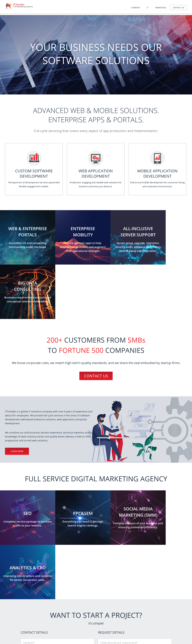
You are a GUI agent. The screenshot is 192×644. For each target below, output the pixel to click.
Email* (27, 566)
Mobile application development (121, 622)
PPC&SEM (152, 619)
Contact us (179, 8)
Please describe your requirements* (119, 534)
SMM (150, 626)
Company (135, 8)
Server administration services (120, 616)
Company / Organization (36, 545)
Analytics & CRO (154, 622)
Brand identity (153, 629)
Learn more (17, 397)
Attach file (106, 566)
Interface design (154, 632)
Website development (117, 619)
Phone (26, 555)
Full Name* (29, 534)
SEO (149, 616)
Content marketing (155, 636)
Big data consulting (116, 626)
